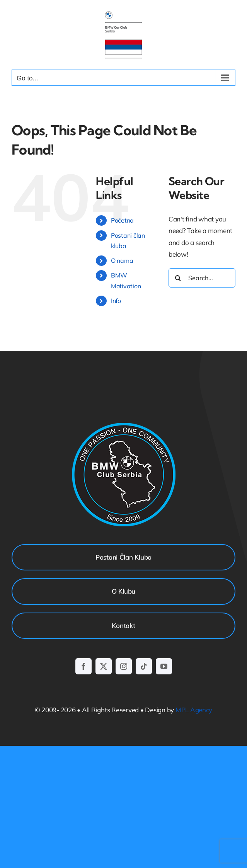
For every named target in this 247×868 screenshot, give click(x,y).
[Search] (178, 278)
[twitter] (104, 666)
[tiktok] (144, 666)
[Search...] (202, 278)
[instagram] (124, 666)
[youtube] (164, 666)
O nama (122, 260)
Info (116, 301)
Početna (122, 220)
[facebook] (83, 666)
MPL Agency (194, 710)
